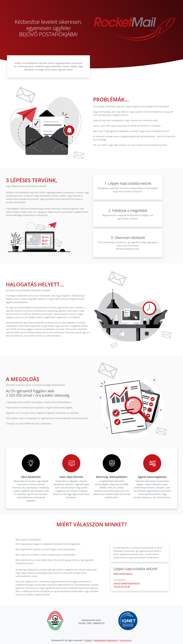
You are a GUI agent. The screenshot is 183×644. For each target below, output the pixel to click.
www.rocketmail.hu (123, 574)
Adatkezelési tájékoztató (106, 640)
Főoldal (88, 640)
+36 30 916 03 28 (122, 586)
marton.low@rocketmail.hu (127, 583)
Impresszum (126, 640)
